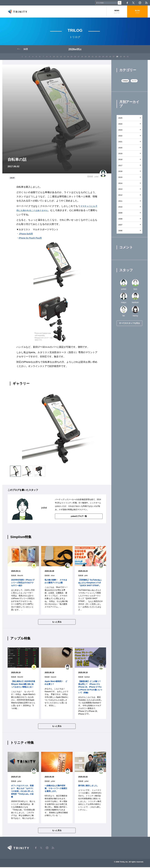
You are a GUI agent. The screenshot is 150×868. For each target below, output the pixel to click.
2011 (120, 202)
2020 (120, 148)
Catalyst (125, 82)
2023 (120, 131)
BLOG (137, 12)
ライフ (134, 82)
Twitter (133, 3)
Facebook (127, 3)
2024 (120, 125)
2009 (120, 214)
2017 (120, 166)
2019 (120, 154)
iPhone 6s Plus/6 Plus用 (31, 239)
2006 (120, 232)
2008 (120, 220)
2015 (120, 178)
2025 (120, 119)
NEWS (117, 12)
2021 (120, 142)
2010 (120, 208)
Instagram (140, 3)
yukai (96, 177)
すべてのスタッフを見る (129, 324)
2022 (120, 137)
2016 (120, 172)
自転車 (12, 179)
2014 (120, 184)
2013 (120, 190)
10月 (26, 50)
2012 (120, 196)
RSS (146, 3)
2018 (120, 160)
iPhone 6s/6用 (26, 234)
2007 (120, 226)
